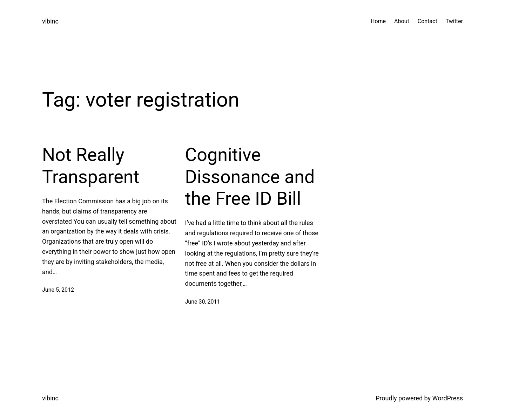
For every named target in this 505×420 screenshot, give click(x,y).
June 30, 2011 (203, 302)
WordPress (448, 398)
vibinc (50, 21)
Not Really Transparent (91, 166)
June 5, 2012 (58, 290)
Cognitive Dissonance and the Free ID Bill (250, 177)
